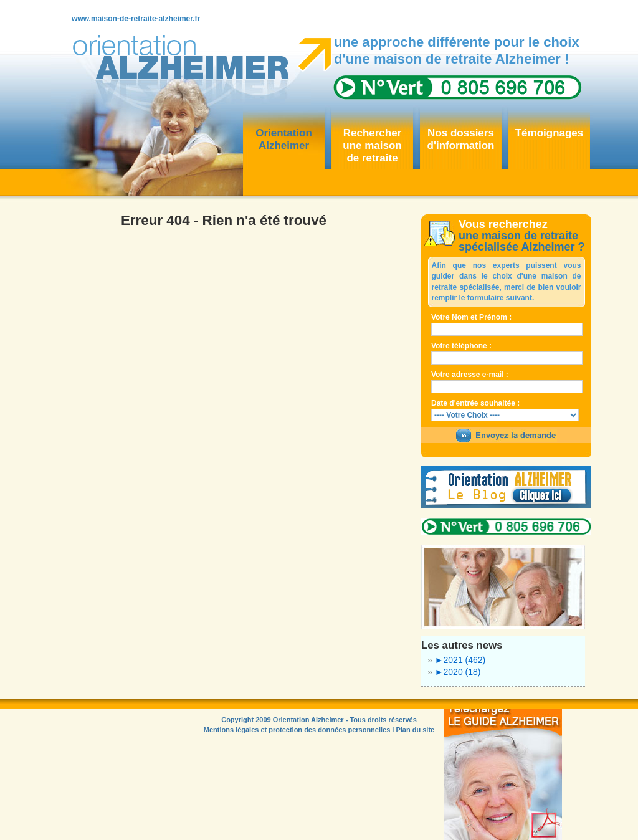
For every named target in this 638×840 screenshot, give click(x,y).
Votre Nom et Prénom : (471, 317)
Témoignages (550, 133)
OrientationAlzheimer (284, 139)
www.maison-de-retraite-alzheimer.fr (136, 19)
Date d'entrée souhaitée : (475, 403)
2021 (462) (460, 660)
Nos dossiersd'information (461, 139)
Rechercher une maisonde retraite (372, 146)
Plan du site (415, 730)
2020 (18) (458, 672)
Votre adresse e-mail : (470, 375)
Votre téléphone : (461, 346)
